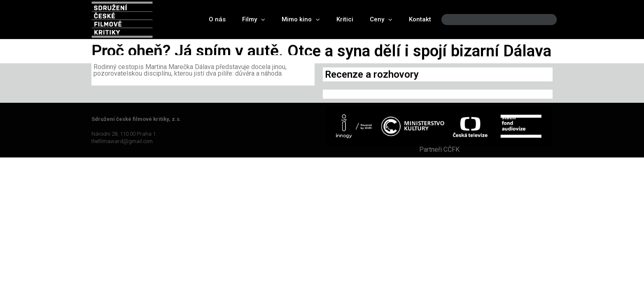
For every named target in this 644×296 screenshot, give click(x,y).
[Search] (544, 20)
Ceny (381, 20)
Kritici (345, 19)
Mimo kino (301, 20)
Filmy (254, 20)
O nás (217, 19)
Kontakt (420, 19)
